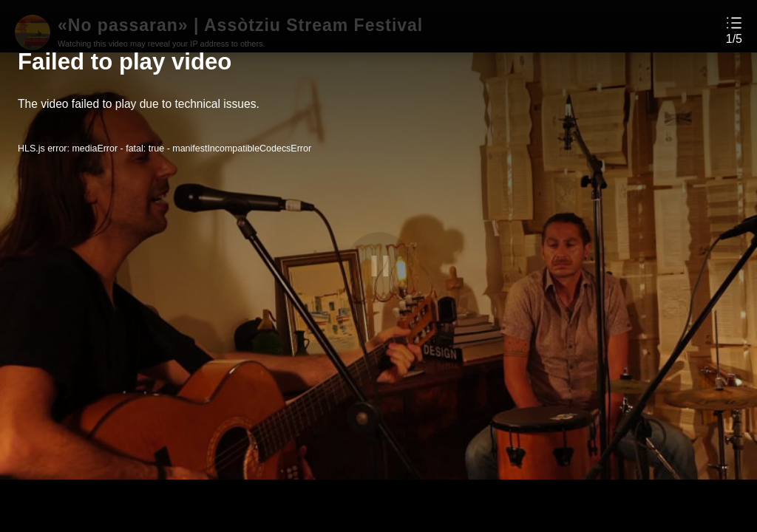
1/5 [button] (734, 39)
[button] (734, 30)
